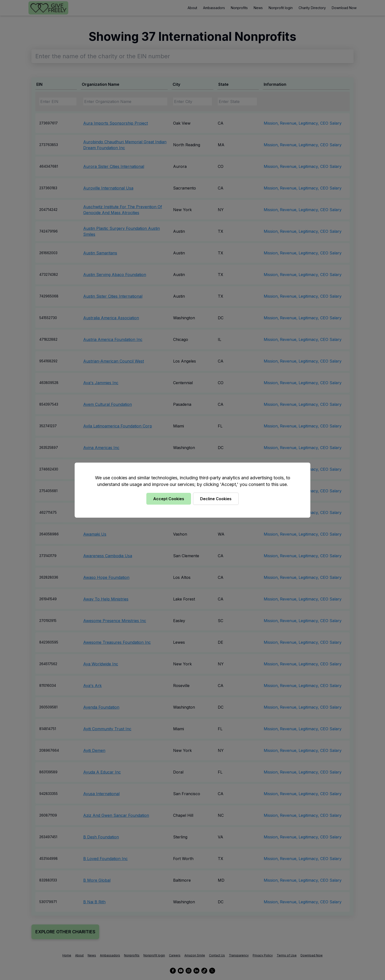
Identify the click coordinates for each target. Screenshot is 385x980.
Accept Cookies (169, 499)
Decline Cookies (216, 499)
